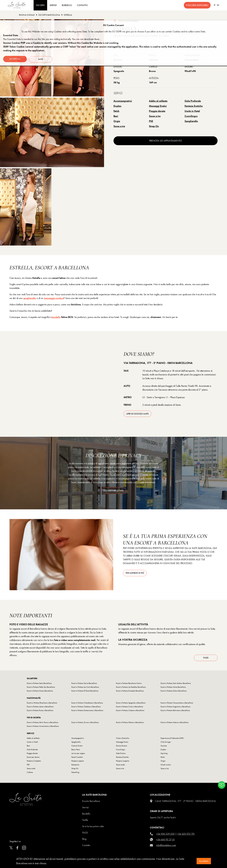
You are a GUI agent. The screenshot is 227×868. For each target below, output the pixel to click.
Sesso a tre (155, 116)
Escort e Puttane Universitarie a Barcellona (43, 727)
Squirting (164, 754)
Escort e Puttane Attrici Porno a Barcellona (42, 723)
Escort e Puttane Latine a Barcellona (40, 708)
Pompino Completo (34, 762)
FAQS (85, 834)
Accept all (15, 59)
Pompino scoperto (123, 762)
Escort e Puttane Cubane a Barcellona (130, 711)
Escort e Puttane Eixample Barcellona (130, 692)
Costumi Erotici (77, 747)
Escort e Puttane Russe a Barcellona (40, 711)
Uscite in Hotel (192, 111)
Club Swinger (166, 743)
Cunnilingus (191, 116)
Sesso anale (120, 766)
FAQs (206, 659)
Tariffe (85, 821)
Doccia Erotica (121, 747)
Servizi (53, 5)
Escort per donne (33, 758)
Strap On (154, 126)
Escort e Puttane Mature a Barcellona (175, 723)
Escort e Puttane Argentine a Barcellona (175, 708)
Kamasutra (75, 766)
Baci (116, 116)
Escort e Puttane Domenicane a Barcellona (87, 711)
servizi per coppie (78, 754)
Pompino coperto (78, 762)
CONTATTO (82, 5)
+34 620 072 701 (186, 835)
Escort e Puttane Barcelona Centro (129, 684)
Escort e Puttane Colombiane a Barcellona (87, 704)
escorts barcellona (49, 15)
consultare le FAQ (113, 491)
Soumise (164, 747)
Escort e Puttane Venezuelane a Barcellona (177, 704)
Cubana (30, 773)
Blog (84, 840)
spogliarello (30, 298)
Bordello (86, 815)
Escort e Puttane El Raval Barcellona (85, 692)
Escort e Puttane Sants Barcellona (39, 684)
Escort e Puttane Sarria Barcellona (84, 684)
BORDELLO (67, 5)
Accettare (204, 861)
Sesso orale (31, 769)
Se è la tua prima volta (93, 827)
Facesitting (75, 773)
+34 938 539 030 (165, 835)
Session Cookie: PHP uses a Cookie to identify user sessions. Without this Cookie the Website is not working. (61, 43)
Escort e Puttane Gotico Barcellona (174, 692)
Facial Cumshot (77, 758)
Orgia (117, 121)
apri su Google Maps (137, 414)
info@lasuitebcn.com (166, 846)
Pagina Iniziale (27, 15)
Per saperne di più (135, 573)
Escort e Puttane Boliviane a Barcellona (175, 711)
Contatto (86, 846)
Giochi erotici (166, 766)
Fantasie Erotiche (194, 106)
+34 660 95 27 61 (166, 840)
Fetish (116, 111)
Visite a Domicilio (123, 739)
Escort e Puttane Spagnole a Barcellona (131, 704)
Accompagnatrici (123, 101)
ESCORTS (40, 5)
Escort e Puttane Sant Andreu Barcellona (176, 684)
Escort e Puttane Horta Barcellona (173, 688)
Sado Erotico (121, 754)
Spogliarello (191, 121)
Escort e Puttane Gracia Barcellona (40, 692)
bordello (56, 317)
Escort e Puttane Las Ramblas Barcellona (131, 688)
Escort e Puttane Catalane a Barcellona (86, 708)
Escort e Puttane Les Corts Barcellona (85, 688)
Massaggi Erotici (158, 106)
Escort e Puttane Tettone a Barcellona (130, 723)
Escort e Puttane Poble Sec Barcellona (41, 688)
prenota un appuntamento (166, 141)
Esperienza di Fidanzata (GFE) (172, 739)
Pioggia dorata (157, 111)
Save (41, 59)
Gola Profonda (193, 101)
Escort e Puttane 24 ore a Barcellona (85, 723)
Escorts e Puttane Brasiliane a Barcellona (42, 704)
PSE (151, 121)
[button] (222, 785)
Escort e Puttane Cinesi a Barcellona (130, 708)
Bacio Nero (76, 750)
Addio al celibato (158, 101)
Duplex (117, 106)
